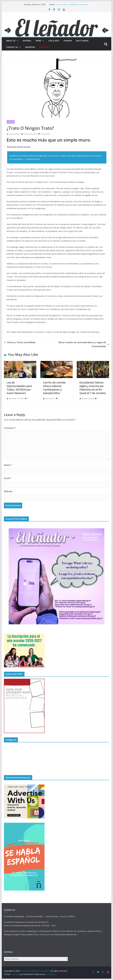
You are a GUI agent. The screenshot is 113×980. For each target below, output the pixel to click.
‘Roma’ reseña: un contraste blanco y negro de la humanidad (84, 344)
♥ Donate (44, 47)
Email (8, 478)
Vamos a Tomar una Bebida (20, 342)
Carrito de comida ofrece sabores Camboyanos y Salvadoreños (54, 388)
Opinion (68, 41)
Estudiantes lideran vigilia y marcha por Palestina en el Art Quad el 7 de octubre (93, 388)
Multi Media (82, 41)
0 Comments (44, 134)
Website (8, 491)
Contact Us (12, 47)
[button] (17, 41)
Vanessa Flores (14, 134)
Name (8, 465)
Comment (10, 428)
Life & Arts (54, 41)
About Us (11, 41)
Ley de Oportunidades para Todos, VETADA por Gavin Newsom (19, 388)
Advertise (30, 47)
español (27, 41)
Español (11, 122)
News (38, 41)
